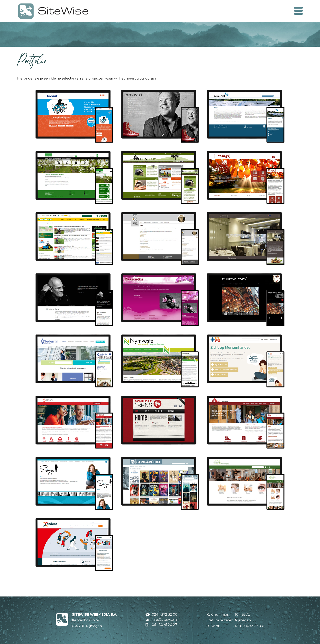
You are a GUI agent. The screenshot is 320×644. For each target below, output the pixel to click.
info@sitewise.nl (165, 620)
